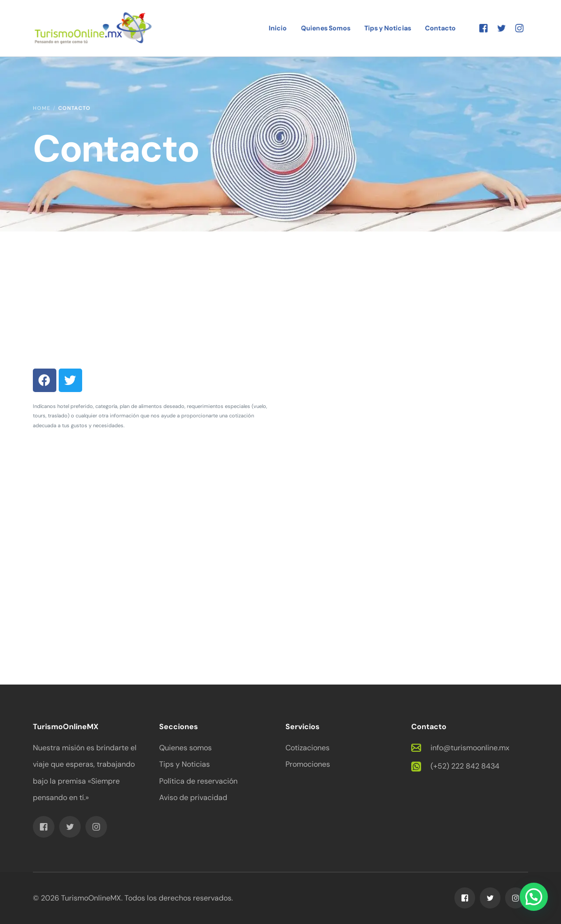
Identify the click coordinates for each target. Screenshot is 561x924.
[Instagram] (519, 27)
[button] (534, 897)
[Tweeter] (501, 27)
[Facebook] (484, 27)
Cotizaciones (307, 748)
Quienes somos (185, 748)
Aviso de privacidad (193, 797)
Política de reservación (198, 781)
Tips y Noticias (184, 764)
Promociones (308, 764)
